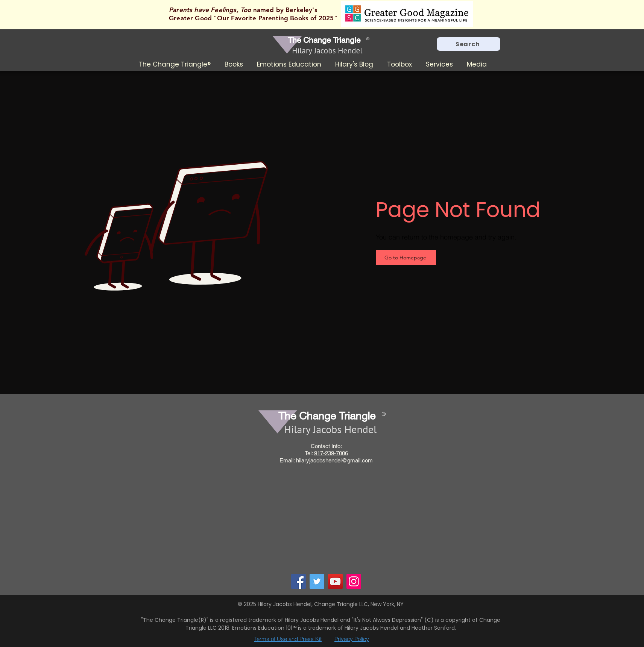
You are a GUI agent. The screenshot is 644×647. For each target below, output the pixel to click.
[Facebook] (298, 581)
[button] (235, 64)
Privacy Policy (352, 639)
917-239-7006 (331, 453)
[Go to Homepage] (406, 258)
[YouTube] (335, 581)
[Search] (469, 44)
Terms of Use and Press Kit (288, 639)
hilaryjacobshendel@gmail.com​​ (334, 460)
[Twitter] (317, 581)
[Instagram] (354, 581)
